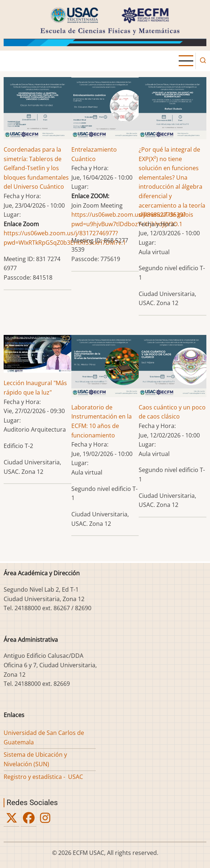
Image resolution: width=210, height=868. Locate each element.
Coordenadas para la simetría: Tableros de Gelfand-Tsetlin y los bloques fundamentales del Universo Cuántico (36, 168)
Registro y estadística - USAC (43, 777)
